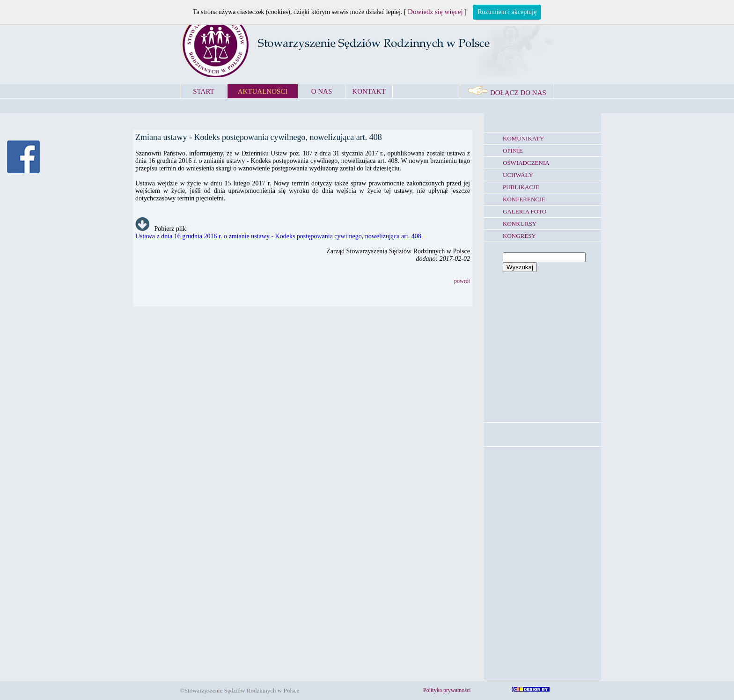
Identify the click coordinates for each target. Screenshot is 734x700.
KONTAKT (369, 91)
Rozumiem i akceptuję (507, 12)
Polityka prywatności (447, 690)
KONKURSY (520, 224)
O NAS (322, 91)
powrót (462, 281)
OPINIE (513, 151)
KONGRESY (519, 236)
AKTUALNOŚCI (263, 91)
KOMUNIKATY (523, 138)
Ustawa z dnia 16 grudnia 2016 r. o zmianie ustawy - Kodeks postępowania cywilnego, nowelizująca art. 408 (278, 236)
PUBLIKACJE (521, 187)
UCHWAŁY (518, 175)
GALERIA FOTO (525, 211)
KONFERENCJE (524, 199)
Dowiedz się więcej (435, 12)
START (203, 91)
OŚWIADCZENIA (526, 163)
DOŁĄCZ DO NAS (507, 93)
